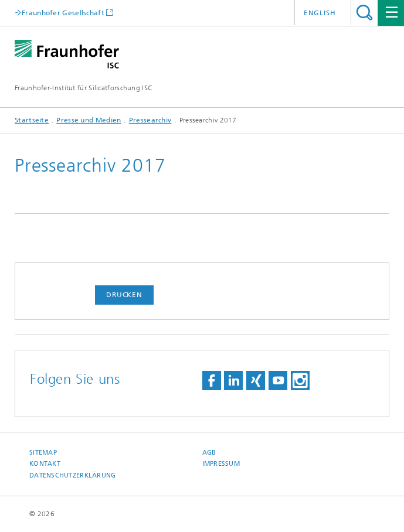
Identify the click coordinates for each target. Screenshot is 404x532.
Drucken (124, 295)
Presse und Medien (89, 120)
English (320, 13)
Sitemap (43, 453)
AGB (209, 453)
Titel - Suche (364, 13)
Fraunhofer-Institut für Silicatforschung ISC (84, 88)
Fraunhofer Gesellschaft (63, 13)
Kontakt (45, 464)
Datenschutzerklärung (73, 475)
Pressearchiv (150, 120)
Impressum (221, 464)
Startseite (32, 120)
